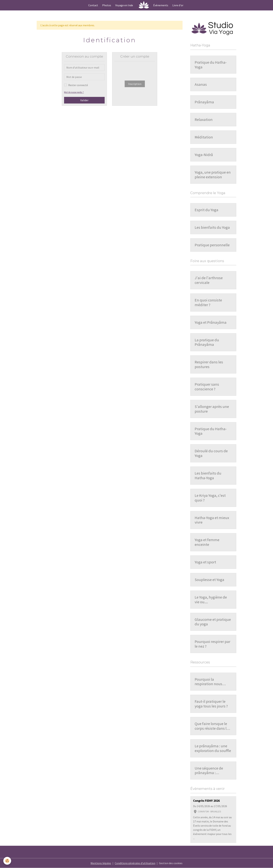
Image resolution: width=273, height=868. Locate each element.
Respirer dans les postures (209, 364)
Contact (93, 5)
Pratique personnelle (212, 245)
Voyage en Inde (124, 5)
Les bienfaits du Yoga (212, 227)
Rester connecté (78, 85)
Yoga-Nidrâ (204, 155)
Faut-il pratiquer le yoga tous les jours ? (211, 704)
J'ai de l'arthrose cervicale (209, 280)
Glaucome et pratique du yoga (213, 622)
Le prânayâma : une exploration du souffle (213, 748)
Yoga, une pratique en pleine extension (213, 175)
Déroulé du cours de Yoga (211, 453)
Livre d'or (178, 5)
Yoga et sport (205, 562)
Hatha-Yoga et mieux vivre (212, 520)
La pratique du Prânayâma (207, 342)
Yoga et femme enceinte (207, 542)
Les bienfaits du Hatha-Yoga (208, 476)
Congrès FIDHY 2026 (206, 801)
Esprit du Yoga (206, 210)
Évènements (161, 5)
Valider (84, 100)
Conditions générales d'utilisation (135, 863)
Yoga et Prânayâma (211, 322)
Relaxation (204, 120)
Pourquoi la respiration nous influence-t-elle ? (208, 682)
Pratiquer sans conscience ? (207, 387)
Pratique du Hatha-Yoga (211, 65)
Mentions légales (101, 863)
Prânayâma (204, 102)
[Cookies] (7, 861)
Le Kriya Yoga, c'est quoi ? (210, 498)
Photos (107, 5)
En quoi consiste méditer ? (208, 302)
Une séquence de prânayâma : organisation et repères (209, 771)
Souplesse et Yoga (209, 580)
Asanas (201, 84)
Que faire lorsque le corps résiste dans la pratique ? (212, 726)
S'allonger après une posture (212, 409)
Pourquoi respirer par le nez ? (212, 644)
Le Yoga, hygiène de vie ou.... (211, 600)
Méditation (204, 137)
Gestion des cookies (171, 863)
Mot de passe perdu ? (74, 92)
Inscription (135, 84)
